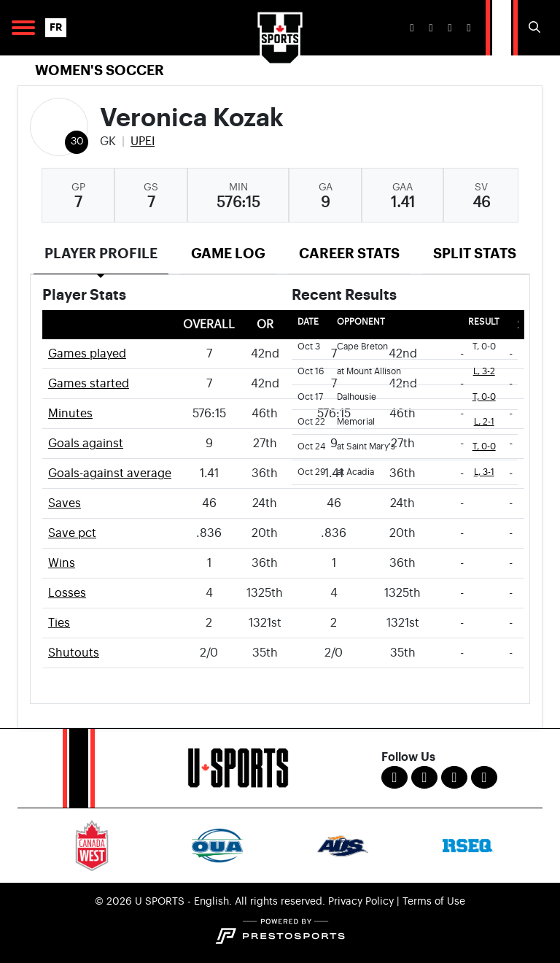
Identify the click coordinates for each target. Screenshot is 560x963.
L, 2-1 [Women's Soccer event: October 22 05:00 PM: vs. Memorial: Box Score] (484, 422)
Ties (59, 623)
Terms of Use (434, 902)
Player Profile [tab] (101, 254)
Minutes (70, 414)
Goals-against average (110, 473)
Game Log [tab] (228, 254)
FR (56, 27)
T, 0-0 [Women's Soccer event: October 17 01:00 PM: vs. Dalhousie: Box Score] (484, 397)
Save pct (72, 533)
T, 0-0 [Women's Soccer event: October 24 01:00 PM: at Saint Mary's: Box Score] (484, 447)
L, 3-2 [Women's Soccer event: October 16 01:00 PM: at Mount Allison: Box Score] (484, 372)
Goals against (86, 444)
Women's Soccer (100, 70)
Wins (62, 563)
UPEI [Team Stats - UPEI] (143, 142)
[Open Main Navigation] (23, 28)
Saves (65, 503)
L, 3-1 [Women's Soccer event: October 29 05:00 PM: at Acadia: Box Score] (484, 472)
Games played (87, 354)
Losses (67, 593)
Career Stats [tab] (349, 254)
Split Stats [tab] (475, 254)
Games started (89, 384)
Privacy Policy (361, 902)
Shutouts (74, 653)
